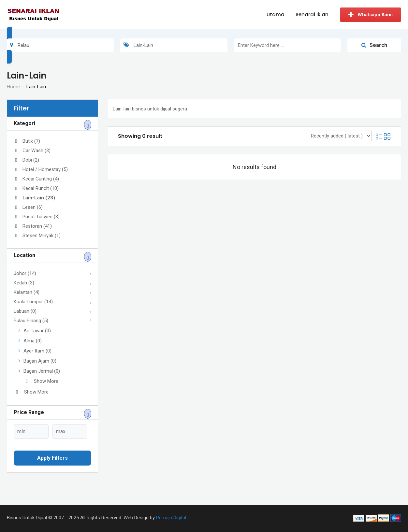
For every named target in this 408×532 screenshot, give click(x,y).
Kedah (24, 283)
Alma (33, 341)
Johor (25, 273)
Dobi (26, 160)
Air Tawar (37, 331)
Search (374, 45)
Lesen (28, 207)
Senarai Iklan (312, 14)
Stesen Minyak (37, 236)
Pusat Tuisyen (37, 217)
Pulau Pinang (31, 321)
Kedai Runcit (36, 188)
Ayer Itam (37, 351)
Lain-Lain (34, 198)
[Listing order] (339, 136)
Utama (276, 14)
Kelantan (27, 292)
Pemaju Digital (171, 518)
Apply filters (52, 458)
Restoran (33, 226)
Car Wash (32, 151)
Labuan (25, 311)
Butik (27, 141)
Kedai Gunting (36, 179)
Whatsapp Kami (371, 15)
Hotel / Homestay (41, 169)
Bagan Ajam (40, 361)
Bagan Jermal (42, 371)
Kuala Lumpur (33, 302)
